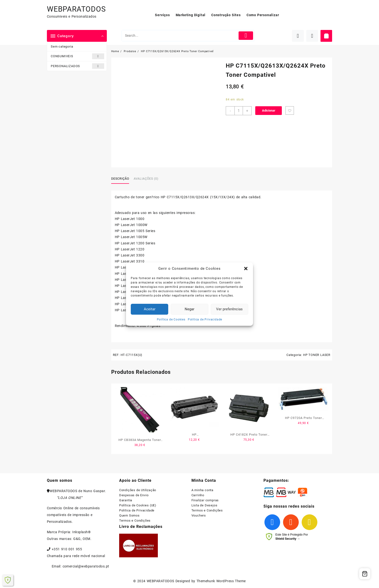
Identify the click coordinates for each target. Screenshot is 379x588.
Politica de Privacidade (205, 319)
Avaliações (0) (146, 179)
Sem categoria (62, 46)
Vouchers (199, 515)
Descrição (120, 179)
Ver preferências (229, 309)
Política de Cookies (171, 319)
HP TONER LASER (317, 355)
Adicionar (269, 110)
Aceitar (150, 309)
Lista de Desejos (204, 505)
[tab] (122, 179)
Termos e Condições (135, 521)
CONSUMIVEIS (77, 56)
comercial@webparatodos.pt (86, 566)
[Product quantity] (239, 111)
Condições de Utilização (138, 490)
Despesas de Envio (134, 495)
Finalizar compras (205, 500)
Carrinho (198, 495)
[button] (246, 269)
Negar (189, 309)
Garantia (126, 500)
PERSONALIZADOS (77, 66)
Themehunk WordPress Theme (221, 581)
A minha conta (202, 490)
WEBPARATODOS (76, 9)
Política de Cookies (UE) (138, 505)
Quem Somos (129, 515)
